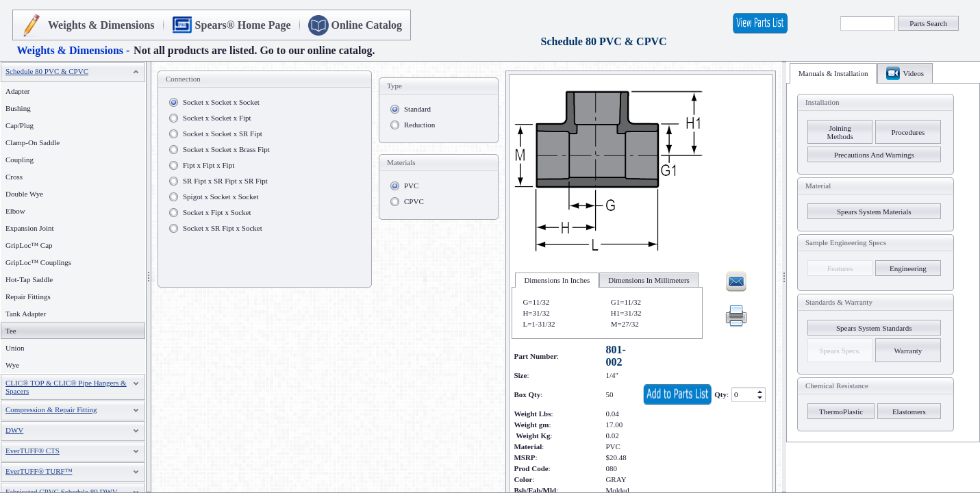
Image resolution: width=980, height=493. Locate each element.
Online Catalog (367, 25)
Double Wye (24, 194)
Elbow (15, 211)
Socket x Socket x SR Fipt (223, 134)
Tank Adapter (26, 314)
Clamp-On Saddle (33, 142)
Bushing (18, 108)
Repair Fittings (28, 296)
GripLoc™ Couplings (38, 262)
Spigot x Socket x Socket (221, 197)
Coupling (20, 160)
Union (15, 348)
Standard (417, 109)
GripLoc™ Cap (29, 245)
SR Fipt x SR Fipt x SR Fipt (225, 181)
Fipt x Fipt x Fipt (209, 165)
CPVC (414, 201)
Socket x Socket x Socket (221, 102)
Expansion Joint (30, 228)
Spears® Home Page (243, 25)
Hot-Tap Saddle (29, 279)
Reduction (419, 125)
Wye (12, 365)
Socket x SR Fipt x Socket (223, 228)
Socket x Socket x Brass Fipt (226, 149)
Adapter (17, 91)
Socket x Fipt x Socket (217, 212)
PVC (411, 186)
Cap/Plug (20, 125)
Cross (14, 177)
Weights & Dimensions (101, 25)
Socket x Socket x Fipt (217, 118)
